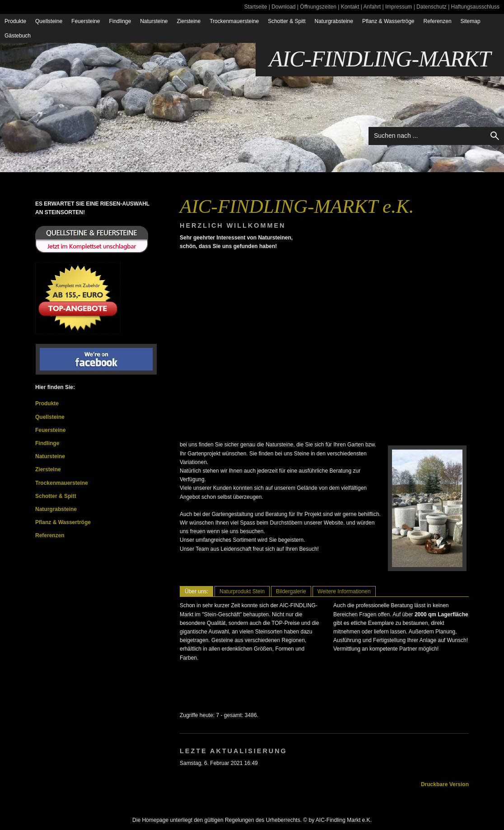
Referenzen (438, 21)
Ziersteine (189, 21)
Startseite (256, 7)
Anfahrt (372, 7)
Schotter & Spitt (287, 21)
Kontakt (350, 7)
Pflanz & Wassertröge (388, 21)
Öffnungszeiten (318, 7)
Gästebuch (18, 36)
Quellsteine (49, 21)
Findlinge (120, 21)
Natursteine (154, 21)
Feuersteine (86, 21)
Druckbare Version (445, 784)
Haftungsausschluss (475, 7)
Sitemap (471, 21)
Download (283, 7)
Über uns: (196, 591)
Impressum (399, 7)
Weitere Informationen (344, 591)
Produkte (15, 21)
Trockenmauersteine (234, 21)
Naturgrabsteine (334, 21)
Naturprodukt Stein (242, 591)
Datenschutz (432, 7)
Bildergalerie (291, 591)
